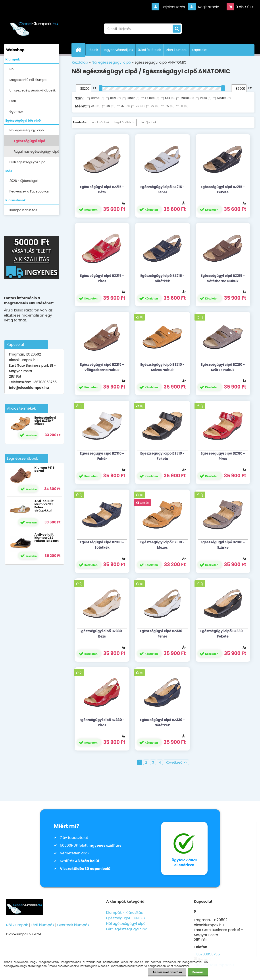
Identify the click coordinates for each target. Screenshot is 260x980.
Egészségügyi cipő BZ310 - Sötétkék (102, 545)
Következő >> (176, 762)
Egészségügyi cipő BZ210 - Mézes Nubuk (162, 367)
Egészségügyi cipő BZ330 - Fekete (223, 634)
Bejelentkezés (173, 7)
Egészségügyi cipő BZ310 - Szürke (223, 545)
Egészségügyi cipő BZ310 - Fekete (162, 456)
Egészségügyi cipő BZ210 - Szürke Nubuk (223, 367)
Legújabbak (149, 122)
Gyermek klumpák (73, 925)
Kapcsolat (200, 50)
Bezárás (198, 972)
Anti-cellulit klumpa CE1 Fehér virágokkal (44, 506)
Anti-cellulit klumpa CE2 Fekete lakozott (46, 538)
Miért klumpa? (176, 50)
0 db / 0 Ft (245, 7)
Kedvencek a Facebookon (29, 191)
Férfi (13, 101)
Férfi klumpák (42, 925)
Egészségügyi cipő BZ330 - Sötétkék (162, 722)
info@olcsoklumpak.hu (29, 388)
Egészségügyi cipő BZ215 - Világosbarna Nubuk (102, 367)
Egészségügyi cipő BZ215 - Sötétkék (162, 278)
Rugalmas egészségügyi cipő (37, 152)
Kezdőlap (80, 62)
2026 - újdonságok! (24, 181)
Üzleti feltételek (149, 50)
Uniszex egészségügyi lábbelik (33, 90)
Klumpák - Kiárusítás (124, 913)
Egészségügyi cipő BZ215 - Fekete (223, 190)
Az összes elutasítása (167, 972)
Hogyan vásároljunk (118, 50)
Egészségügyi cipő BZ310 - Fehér (102, 456)
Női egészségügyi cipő (27, 130)
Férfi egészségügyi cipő (28, 162)
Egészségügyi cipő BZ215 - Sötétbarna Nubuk (223, 278)
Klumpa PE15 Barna (44, 469)
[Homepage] (80, 50)
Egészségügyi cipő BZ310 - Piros (223, 456)
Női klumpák (17, 925)
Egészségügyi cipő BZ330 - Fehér (162, 634)
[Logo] (34, 26)
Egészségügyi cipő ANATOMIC (30, 142)
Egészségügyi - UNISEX (126, 918)
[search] (177, 29)
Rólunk (93, 50)
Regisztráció (208, 7)
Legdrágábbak (124, 122)
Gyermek (16, 112)
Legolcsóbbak (100, 122)
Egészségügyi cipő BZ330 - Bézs (102, 634)
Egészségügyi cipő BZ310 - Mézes (45, 421)
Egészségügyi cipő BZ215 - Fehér (162, 190)
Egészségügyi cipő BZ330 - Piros (102, 722)
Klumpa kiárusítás (23, 210)
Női (12, 69)
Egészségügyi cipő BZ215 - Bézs (102, 190)
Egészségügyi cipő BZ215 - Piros (102, 278)
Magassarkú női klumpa (28, 80)
